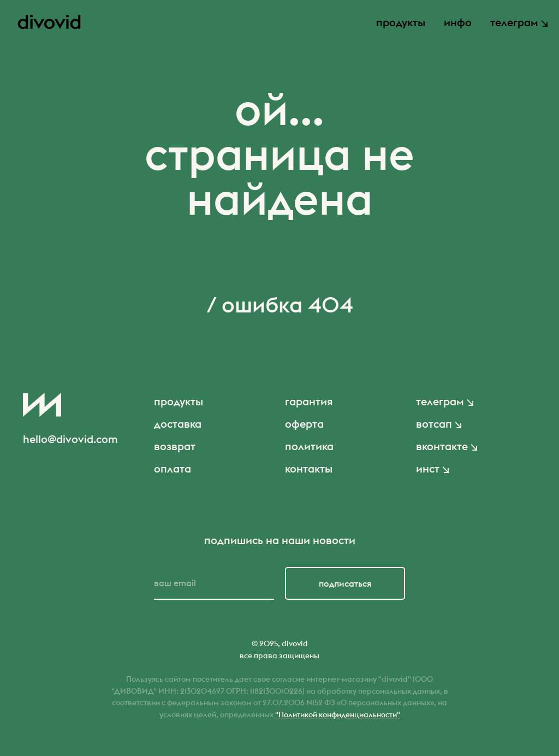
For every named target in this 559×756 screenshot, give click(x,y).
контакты (309, 468)
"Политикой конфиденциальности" (338, 714)
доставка (178, 424)
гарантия (309, 401)
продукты (401, 22)
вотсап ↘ (439, 424)
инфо (458, 22)
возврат (175, 446)
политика (309, 446)
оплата (173, 468)
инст (428, 468)
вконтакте (442, 446)
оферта (304, 424)
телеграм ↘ (519, 22)
